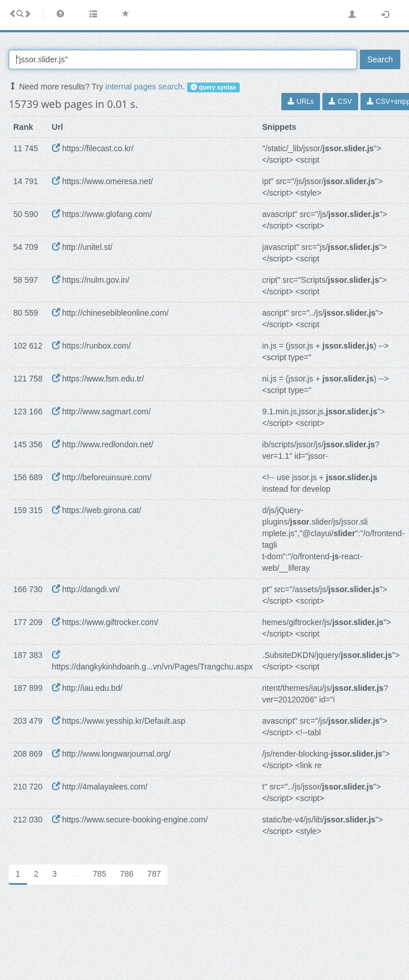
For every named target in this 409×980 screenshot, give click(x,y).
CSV (340, 102)
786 (127, 874)
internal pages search (144, 87)
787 (154, 874)
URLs (301, 102)
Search (380, 59)
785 (99, 874)
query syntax (213, 87)
